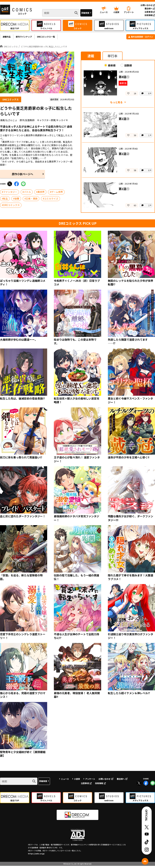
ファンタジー (10, 194)
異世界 (41, 194)
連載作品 (8, 38)
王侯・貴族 (32, 201)
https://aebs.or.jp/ (36, 856)
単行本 (112, 58)
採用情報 (150, 15)
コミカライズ (51, 201)
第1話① (124, 191)
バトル (27, 194)
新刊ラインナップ (29, 38)
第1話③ (124, 121)
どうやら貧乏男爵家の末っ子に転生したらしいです (56, 48)
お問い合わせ (148, 5)
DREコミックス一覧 (57, 38)
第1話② (124, 156)
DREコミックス (11, 207)
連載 (91, 58)
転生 (5, 201)
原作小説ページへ (22, 176)
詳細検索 (85, 13)
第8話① (124, 79)
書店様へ (150, 8)
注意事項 (150, 12)
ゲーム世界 (57, 194)
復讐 (17, 201)
